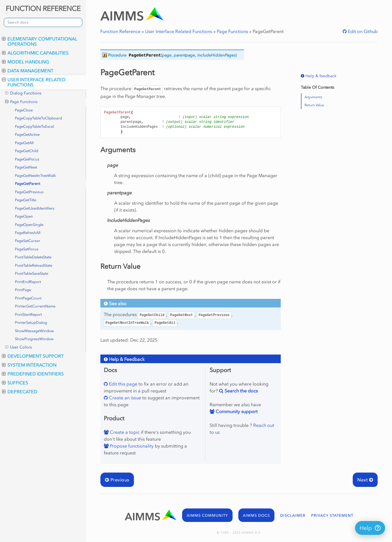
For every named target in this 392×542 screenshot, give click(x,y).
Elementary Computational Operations (40, 41)
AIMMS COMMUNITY (207, 515)
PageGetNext (26, 167)
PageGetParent (28, 184)
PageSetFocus (27, 249)
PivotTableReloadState (34, 265)
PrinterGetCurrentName (35, 306)
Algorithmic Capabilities (35, 53)
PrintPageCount (28, 298)
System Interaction (29, 365)
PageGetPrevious (29, 192)
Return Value (314, 105)
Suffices (15, 383)
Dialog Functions (23, 93)
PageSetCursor (28, 241)
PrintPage (23, 290)
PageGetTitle (26, 200)
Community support (236, 411)
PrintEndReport (28, 282)
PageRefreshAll (28, 233)
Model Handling (26, 62)
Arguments (313, 97)
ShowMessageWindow (34, 331)
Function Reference (120, 31)
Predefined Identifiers (33, 374)
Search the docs (241, 391)
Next (365, 480)
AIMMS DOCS (256, 515)
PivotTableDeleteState (33, 257)
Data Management (28, 71)
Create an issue (124, 398)
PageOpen (24, 216)
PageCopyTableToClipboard (38, 118)
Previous (117, 480)
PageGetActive (27, 134)
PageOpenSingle (29, 225)
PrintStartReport (28, 314)
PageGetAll (24, 143)
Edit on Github (362, 31)
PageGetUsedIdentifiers (35, 208)
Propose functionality (131, 446)
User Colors (18, 347)
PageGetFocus (27, 159)
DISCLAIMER (293, 515)
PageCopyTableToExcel (34, 126)
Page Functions (21, 102)
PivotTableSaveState (32, 273)
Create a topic (124, 432)
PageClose (24, 110)
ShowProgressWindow (34, 339)
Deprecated (20, 392)
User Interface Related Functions (34, 82)
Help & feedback (320, 76)
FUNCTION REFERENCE (43, 8)
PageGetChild (27, 151)
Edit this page (123, 384)
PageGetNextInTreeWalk (35, 176)
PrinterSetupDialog (31, 323)
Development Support (33, 356)
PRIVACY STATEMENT (332, 515)
